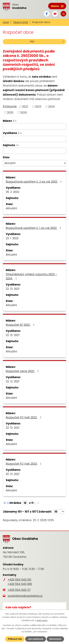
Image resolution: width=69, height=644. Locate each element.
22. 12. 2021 (13, 289)
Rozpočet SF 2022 (21, 325)
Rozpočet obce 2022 (23, 371)
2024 (51, 107)
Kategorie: (10, 106)
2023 (38, 107)
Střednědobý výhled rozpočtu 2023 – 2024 (31, 276)
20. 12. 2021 (13, 474)
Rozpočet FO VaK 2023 (24, 464)
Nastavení (55, 639)
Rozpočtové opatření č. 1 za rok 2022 (34, 228)
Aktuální (11, 208)
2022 (25, 107)
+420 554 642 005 (20, 584)
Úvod (6, 22)
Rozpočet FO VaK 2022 (24, 417)
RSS (47, 42)
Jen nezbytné (36, 639)
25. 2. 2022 (13, 192)
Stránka (15, 503)
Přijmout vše (15, 639)
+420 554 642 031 (19, 580)
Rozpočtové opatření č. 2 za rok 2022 (34, 182)
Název (9, 121)
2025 (10, 112)
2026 (23, 112)
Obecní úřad (21, 22)
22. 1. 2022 (12, 238)
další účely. (42, 620)
